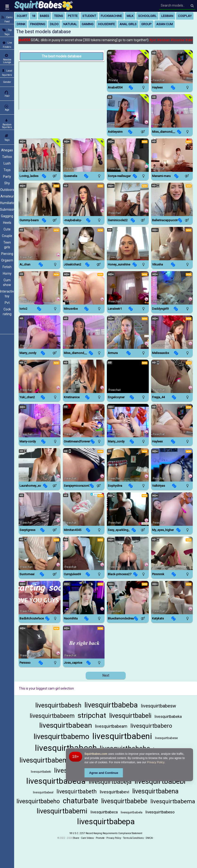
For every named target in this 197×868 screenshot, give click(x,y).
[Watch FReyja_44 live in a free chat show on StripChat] (172, 376)
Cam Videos (87, 838)
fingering (38, 24)
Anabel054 (24, 40)
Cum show (7, 282)
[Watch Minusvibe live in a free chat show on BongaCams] (84, 288)
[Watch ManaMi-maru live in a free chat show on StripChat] (172, 155)
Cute (7, 229)
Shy (7, 183)
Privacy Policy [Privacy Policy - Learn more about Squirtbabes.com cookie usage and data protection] (156, 762)
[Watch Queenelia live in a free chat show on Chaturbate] (84, 155)
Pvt (7, 303)
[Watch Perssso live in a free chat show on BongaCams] (40, 642)
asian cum (165, 24)
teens (58, 16)
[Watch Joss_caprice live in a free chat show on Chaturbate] (84, 642)
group (146, 24)
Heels (7, 223)
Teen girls (7, 245)
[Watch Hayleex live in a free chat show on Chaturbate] (172, 67)
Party (7, 177)
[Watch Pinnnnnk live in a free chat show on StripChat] (172, 553)
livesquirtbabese (166, 738)
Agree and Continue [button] (104, 773)
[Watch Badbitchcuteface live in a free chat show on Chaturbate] (40, 598)
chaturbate (80, 801)
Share (76, 838)
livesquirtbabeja (110, 782)
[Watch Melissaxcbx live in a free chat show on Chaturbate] (172, 332)
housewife (107, 24)
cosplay (185, 16)
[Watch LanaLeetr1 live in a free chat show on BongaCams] (128, 288)
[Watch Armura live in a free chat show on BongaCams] (128, 332)
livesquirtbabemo (61, 737)
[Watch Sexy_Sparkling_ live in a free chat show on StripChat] (128, 509)
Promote (100, 838)
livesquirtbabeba (111, 705)
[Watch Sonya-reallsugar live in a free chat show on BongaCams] (128, 155)
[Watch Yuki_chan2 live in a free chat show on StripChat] (40, 376)
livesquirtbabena (155, 791)
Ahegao (7, 150)
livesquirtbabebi (160, 781)
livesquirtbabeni (122, 736)
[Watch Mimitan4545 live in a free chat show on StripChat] (84, 509)
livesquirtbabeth (77, 792)
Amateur (7, 196)
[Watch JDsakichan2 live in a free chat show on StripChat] (84, 244)
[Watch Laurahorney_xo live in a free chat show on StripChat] (40, 465)
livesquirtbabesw (158, 706)
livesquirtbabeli (130, 716)
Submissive (7, 209)
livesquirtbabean (66, 725)
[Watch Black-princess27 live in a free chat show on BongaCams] (128, 553)
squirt (22, 16)
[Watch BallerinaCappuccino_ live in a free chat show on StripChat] (172, 199)
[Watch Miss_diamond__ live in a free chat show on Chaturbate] (172, 111)
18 (33, 16)
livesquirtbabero (151, 726)
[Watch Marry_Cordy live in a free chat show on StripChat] (40, 332)
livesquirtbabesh (58, 705)
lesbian (167, 16)
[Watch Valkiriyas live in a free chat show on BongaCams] (172, 465)
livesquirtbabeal (43, 792)
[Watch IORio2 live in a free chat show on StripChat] (40, 288)
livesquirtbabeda (56, 781)
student (89, 16)
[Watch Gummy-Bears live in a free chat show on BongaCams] (40, 199)
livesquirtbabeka (168, 717)
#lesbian (166, 40)
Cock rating (7, 312)
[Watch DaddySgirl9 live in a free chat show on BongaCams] (172, 288)
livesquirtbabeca (104, 812)
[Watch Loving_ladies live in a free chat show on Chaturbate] (40, 155)
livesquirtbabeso (160, 812)
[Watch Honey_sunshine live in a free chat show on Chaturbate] (128, 244)
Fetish (7, 267)
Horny (7, 273)
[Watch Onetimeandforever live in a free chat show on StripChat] (84, 421)
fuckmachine (111, 16)
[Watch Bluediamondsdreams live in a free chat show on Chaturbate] (128, 598)
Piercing (7, 254)
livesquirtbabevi (115, 792)
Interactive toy (7, 294)
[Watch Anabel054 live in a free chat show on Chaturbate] (128, 67)
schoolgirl (147, 16)
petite (73, 16)
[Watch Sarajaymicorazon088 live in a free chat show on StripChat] (84, 465)
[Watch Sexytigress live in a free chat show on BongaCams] (40, 509)
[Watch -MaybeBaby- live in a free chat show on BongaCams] (84, 199)
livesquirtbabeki (41, 772)
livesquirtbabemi (62, 811)
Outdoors (7, 190)
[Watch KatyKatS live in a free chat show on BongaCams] (172, 598)
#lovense (180, 40)
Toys (7, 170)
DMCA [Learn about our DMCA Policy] (149, 838)
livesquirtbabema (173, 801)
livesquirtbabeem (52, 716)
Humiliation (7, 203)
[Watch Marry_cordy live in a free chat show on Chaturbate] (128, 421)
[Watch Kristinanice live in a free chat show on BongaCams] (84, 376)
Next (106, 675)
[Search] (192, 6)
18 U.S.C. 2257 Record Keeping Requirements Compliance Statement (106, 833)
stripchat (92, 715)
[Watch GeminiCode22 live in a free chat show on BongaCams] (128, 199)
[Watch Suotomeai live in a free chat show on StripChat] (40, 553)
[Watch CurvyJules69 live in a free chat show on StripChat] (84, 553)
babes (44, 16)
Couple (7, 236)
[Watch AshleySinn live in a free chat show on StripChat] (128, 111)
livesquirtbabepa (106, 822)
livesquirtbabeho (38, 801)
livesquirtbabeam (111, 726)
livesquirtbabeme (46, 760)
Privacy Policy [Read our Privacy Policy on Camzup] (114, 838)
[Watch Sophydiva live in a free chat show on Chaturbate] (128, 465)
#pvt (155, 40)
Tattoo (7, 157)
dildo (54, 24)
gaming (88, 24)
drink (21, 24)
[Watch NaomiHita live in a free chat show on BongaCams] (84, 598)
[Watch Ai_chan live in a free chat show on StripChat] (40, 244)
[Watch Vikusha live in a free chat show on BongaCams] (172, 244)
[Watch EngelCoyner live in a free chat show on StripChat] (128, 376)
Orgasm (7, 260)
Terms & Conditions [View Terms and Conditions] (133, 838)
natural (70, 24)
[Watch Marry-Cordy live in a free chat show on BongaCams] (40, 421)
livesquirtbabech (66, 748)
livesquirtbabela (132, 812)
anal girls (128, 24)
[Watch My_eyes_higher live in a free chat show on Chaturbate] (172, 509)
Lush (7, 163)
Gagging (7, 216)
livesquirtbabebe (124, 801)
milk (130, 16)
